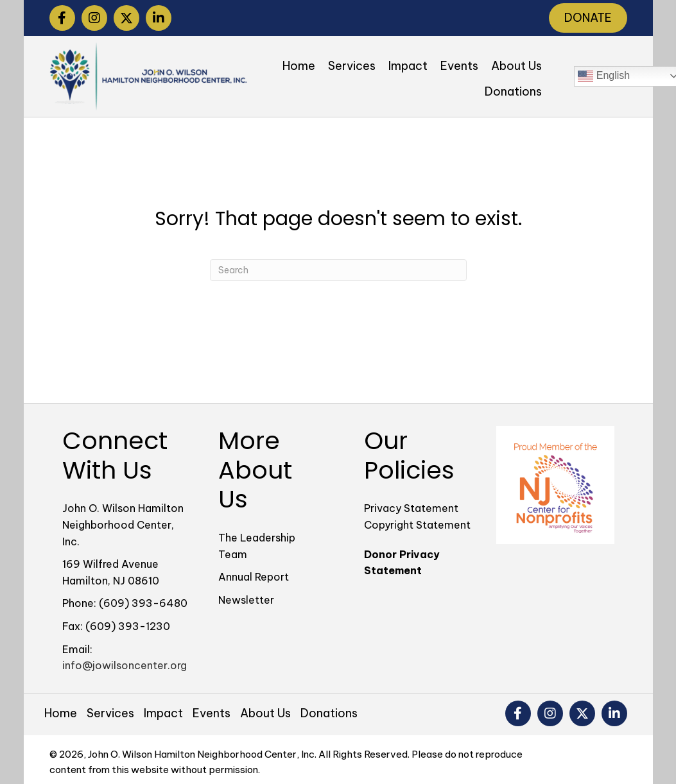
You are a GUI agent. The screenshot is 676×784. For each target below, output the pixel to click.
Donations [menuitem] (329, 713)
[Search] (338, 270)
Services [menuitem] (110, 713)
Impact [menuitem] (163, 713)
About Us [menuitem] (265, 713)
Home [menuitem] (61, 713)
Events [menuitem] (212, 713)
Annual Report (254, 577)
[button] (62, 18)
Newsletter (246, 600)
